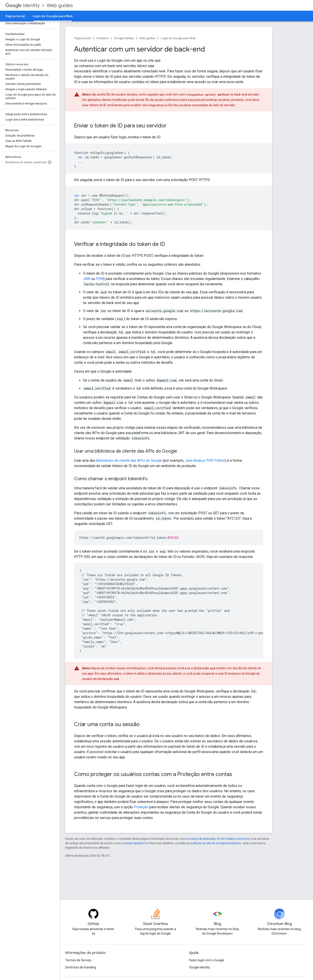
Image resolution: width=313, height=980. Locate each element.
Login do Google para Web (178, 38)
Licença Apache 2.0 (135, 843)
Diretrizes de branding (81, 967)
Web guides (60, 5)
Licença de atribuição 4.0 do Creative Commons (219, 839)
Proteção (141, 807)
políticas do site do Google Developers (216, 843)
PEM (100, 279)
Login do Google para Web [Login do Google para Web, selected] (53, 16)
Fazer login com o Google (207, 960)
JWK (87, 279)
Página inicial (15, 16)
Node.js (199, 460)
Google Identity (124, 38)
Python (220, 460)
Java (189, 460)
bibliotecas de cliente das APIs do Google (129, 460)
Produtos (102, 38)
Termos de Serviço (78, 960)
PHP (209, 460)
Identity (22, 5)
